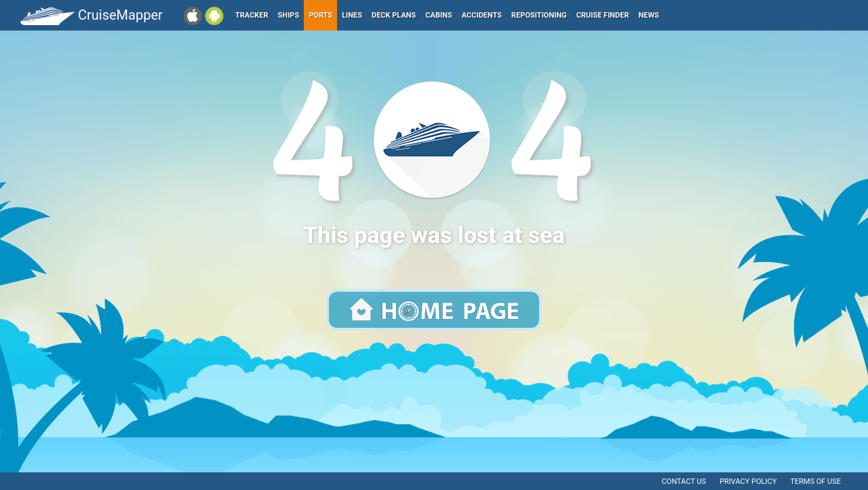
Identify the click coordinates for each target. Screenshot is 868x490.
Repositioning (539, 15)
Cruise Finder (603, 15)
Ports (320, 15)
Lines (352, 15)
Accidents (482, 15)
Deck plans (394, 15)
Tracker (252, 15)
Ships (289, 15)
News (649, 15)
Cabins (438, 15)
